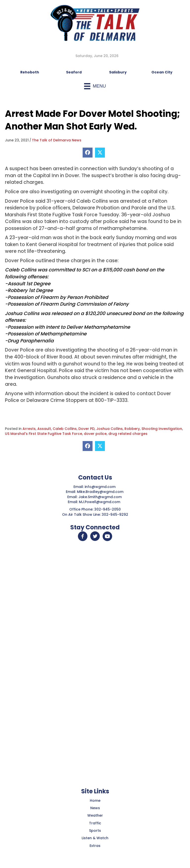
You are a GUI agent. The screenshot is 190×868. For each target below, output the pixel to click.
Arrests (29, 429)
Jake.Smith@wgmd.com (101, 497)
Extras (95, 846)
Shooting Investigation (162, 429)
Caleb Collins (65, 429)
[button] (83, 536)
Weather (95, 815)
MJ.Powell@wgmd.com (101, 502)
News (95, 808)
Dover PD (86, 429)
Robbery (132, 429)
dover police (95, 434)
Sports (95, 831)
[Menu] (95, 86)
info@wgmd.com (101, 487)
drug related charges (128, 434)
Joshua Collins (109, 429)
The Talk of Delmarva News (57, 140)
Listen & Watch (95, 838)
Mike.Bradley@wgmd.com (100, 492)
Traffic (95, 823)
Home (95, 801)
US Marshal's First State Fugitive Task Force (44, 434)
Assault (44, 429)
